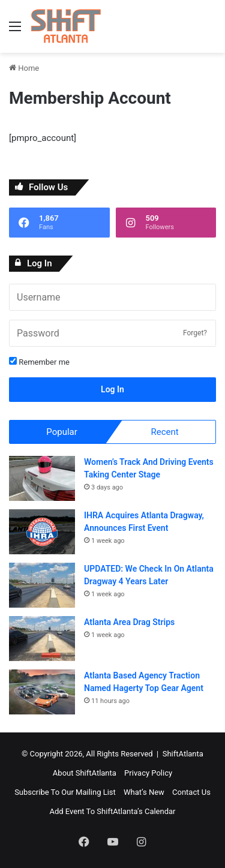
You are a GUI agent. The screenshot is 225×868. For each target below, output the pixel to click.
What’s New (144, 792)
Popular (62, 432)
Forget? (195, 333)
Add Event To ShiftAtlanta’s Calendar (112, 811)
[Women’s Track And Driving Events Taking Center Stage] (42, 478)
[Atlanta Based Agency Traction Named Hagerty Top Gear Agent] (42, 692)
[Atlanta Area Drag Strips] (42, 639)
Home (24, 68)
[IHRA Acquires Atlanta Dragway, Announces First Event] (42, 532)
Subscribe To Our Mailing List (65, 792)
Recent (164, 432)
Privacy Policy (148, 773)
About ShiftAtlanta (85, 773)
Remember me (39, 362)
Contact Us (191, 792)
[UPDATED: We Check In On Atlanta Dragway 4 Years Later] (42, 585)
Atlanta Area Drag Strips (129, 622)
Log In (112, 389)
